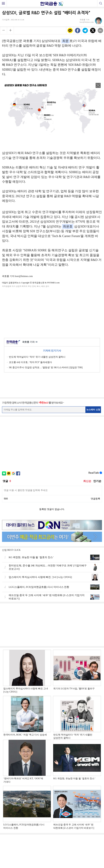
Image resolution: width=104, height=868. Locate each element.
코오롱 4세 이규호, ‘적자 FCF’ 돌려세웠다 (30, 362)
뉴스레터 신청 (93, 410)
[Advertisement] (52, 312)
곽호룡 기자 (30, 342)
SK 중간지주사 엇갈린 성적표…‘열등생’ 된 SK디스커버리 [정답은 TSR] (46, 367)
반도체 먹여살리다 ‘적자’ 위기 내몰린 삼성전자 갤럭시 (37, 357)
